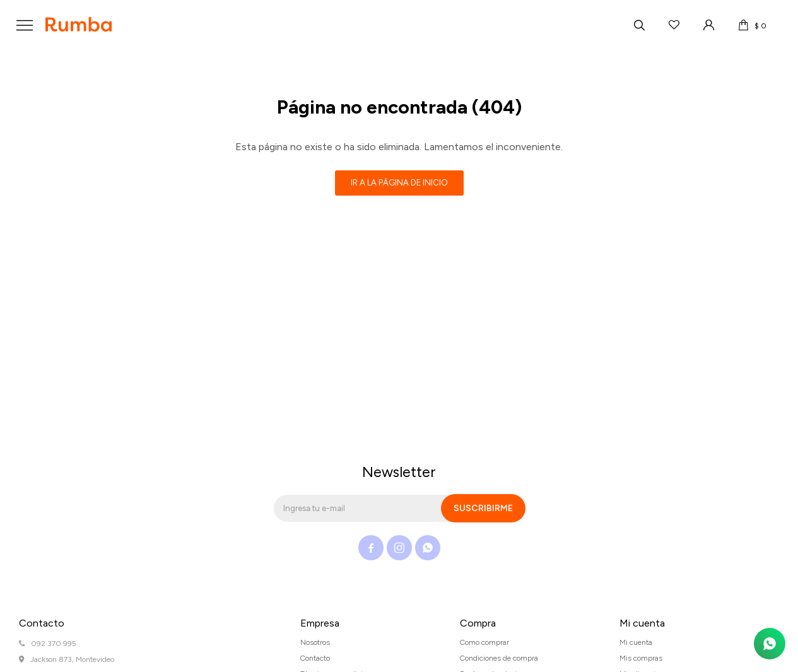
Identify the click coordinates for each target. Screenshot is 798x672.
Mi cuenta (636, 642)
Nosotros (315, 642)
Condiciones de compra (499, 658)
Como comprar (484, 642)
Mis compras (641, 658)
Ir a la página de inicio (399, 183)
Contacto (315, 658)
